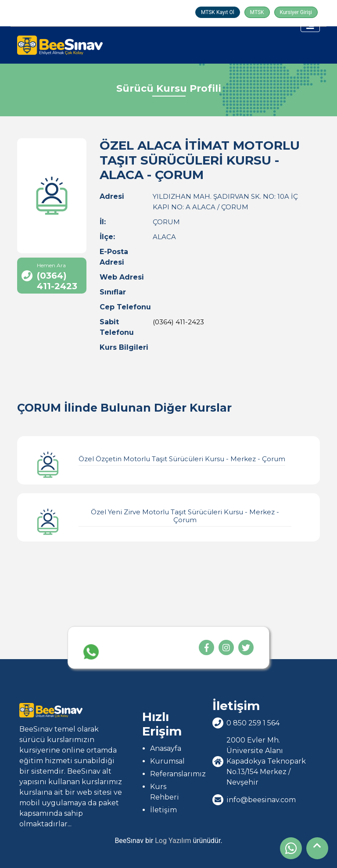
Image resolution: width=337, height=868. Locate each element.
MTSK (257, 12)
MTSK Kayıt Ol (218, 12)
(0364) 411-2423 (178, 322)
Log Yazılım (173, 841)
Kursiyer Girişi (296, 12)
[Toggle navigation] (310, 25)
